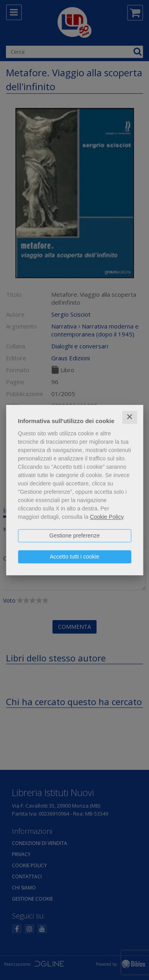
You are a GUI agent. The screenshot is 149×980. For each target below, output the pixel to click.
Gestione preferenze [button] (74, 535)
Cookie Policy (106, 517)
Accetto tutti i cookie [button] (74, 557)
